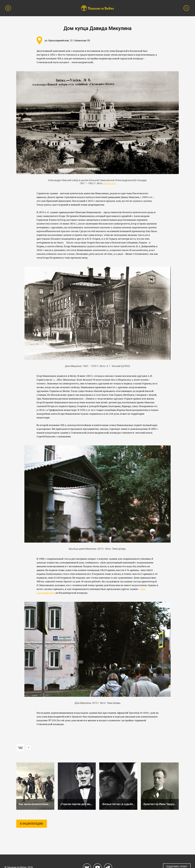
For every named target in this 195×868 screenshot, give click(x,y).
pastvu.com (110, 183)
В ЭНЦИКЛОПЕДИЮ (32, 824)
